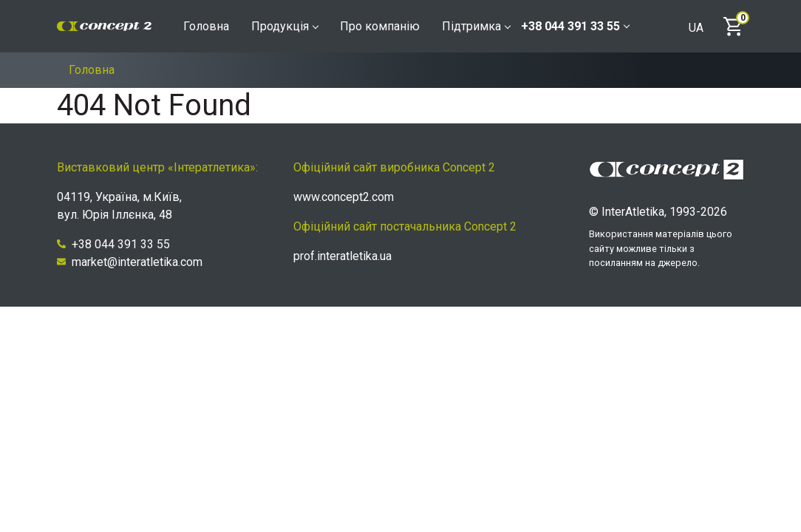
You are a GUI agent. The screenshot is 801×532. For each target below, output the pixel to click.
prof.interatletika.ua (342, 256)
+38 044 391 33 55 (575, 26)
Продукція (284, 26)
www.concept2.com (344, 197)
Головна (206, 26)
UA (696, 28)
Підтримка (476, 26)
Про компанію (380, 26)
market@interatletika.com (130, 262)
